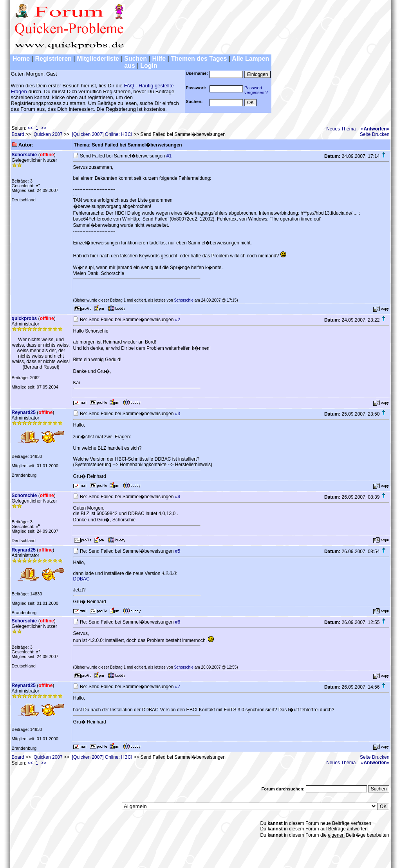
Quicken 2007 (48, 134)
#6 (178, 622)
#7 (178, 687)
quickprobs (24, 318)
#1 (169, 156)
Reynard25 (24, 412)
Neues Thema (341, 129)
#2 (178, 320)
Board (18, 134)
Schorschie (24, 155)
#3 (178, 414)
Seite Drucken (375, 134)
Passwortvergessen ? (256, 90)
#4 (178, 497)
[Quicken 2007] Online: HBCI (102, 134)
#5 (178, 551)
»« (375, 129)
